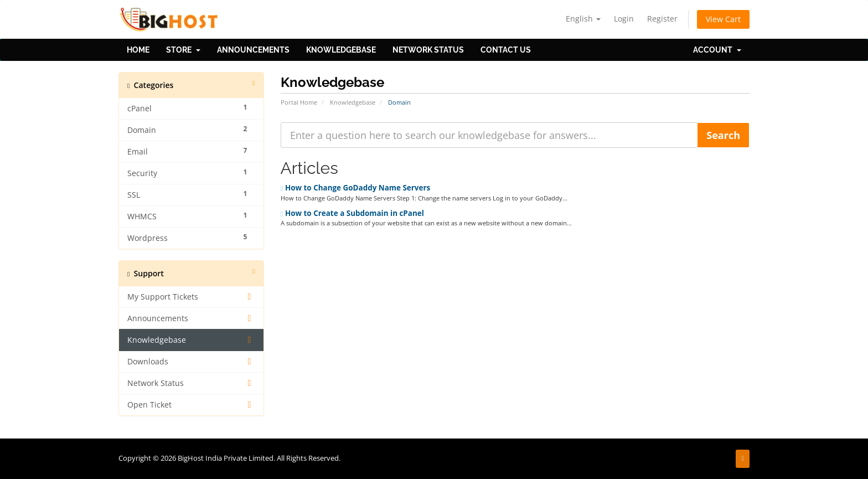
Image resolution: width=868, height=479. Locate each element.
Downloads (191, 362)
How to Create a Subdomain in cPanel (352, 213)
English (583, 19)
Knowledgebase (341, 50)
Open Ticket (191, 405)
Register (662, 19)
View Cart (723, 19)
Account (717, 50)
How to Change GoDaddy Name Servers (356, 188)
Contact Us (506, 50)
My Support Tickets (191, 297)
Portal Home (299, 102)
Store (183, 50)
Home (138, 50)
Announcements (253, 50)
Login (624, 19)
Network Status (428, 50)
